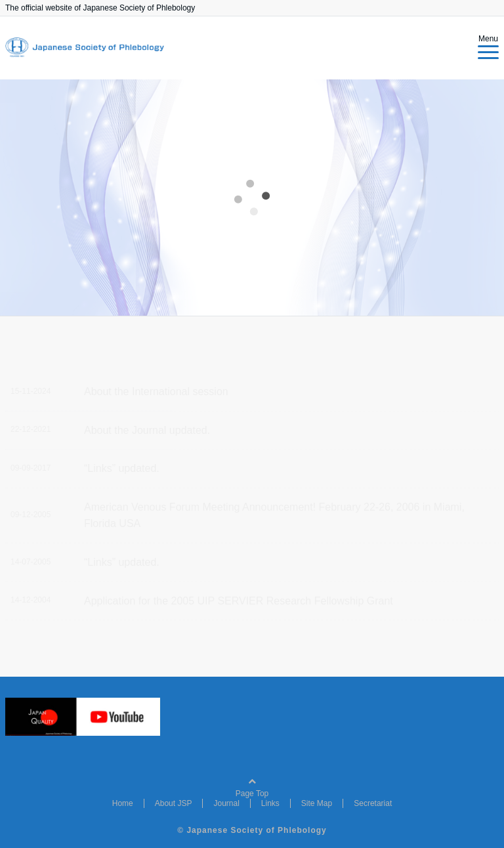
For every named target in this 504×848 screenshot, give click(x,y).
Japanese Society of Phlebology (256, 830)
